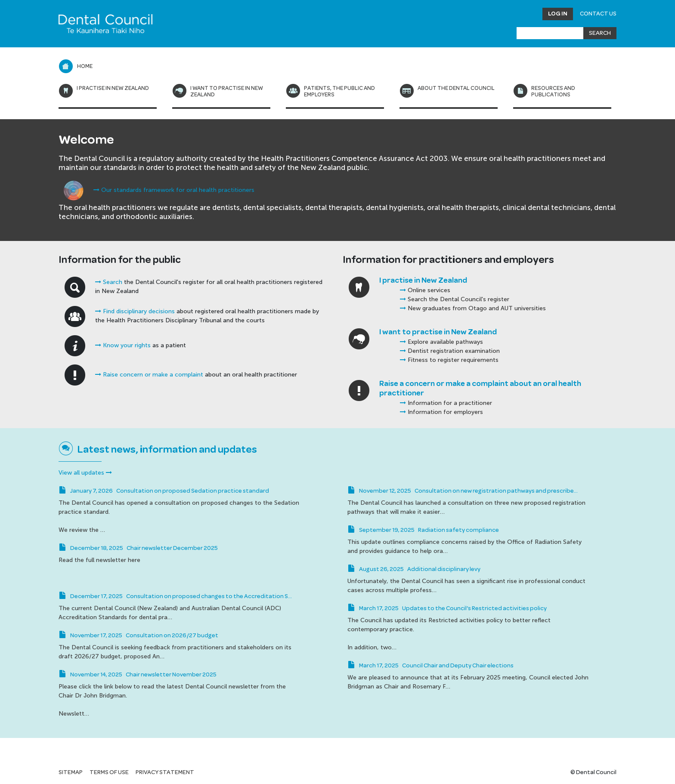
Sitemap (71, 772)
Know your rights (123, 345)
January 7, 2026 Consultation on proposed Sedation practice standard (164, 491)
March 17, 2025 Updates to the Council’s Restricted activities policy (447, 608)
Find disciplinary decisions (135, 311)
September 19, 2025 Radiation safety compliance (423, 530)
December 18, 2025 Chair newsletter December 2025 (138, 548)
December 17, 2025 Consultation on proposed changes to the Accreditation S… (175, 596)
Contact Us (598, 14)
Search (109, 282)
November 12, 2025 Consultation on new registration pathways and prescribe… (463, 491)
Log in (558, 14)
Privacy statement (165, 772)
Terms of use (109, 772)
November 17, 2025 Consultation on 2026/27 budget (138, 636)
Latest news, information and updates (167, 450)
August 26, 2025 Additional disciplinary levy (414, 569)
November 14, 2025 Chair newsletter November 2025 (138, 675)
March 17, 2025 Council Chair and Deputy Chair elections (430, 666)
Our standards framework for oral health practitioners (174, 190)
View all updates (85, 473)
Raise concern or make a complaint (149, 375)
